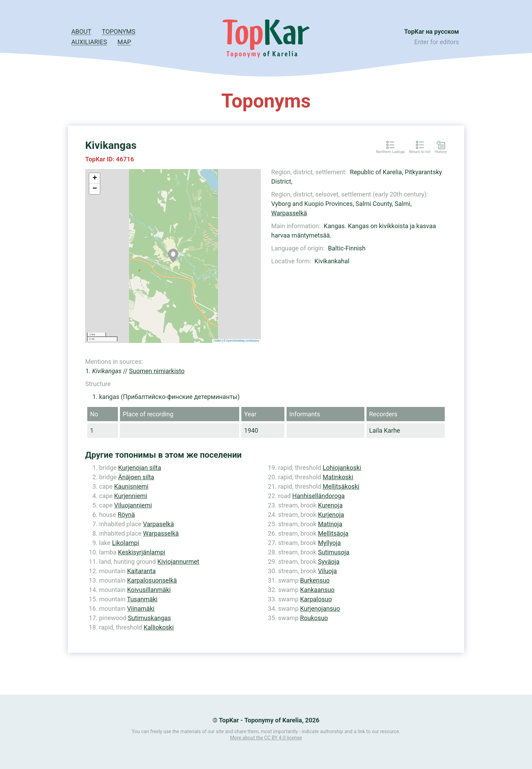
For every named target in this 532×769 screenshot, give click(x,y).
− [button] (95, 189)
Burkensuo (315, 580)
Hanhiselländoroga (319, 496)
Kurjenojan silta (140, 468)
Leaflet (218, 341)
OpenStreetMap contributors (243, 341)
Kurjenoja (331, 515)
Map (124, 42)
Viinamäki (141, 608)
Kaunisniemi (131, 486)
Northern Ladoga (390, 152)
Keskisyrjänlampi (142, 552)
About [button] (81, 31)
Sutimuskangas (150, 618)
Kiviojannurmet (178, 562)
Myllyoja (329, 543)
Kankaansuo (317, 590)
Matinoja (330, 524)
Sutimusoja (333, 552)
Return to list (420, 152)
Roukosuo (314, 618)
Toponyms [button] (119, 31)
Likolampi (126, 543)
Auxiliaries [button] (89, 42)
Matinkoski (338, 477)
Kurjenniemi (131, 496)
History (441, 152)
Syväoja (329, 562)
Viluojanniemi (133, 505)
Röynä (126, 515)
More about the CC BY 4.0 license (266, 738)
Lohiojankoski (342, 468)
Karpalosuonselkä (152, 580)
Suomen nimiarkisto (157, 371)
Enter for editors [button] (437, 42)
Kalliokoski (159, 627)
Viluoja (327, 571)
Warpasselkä (289, 213)
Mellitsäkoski (341, 486)
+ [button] (95, 178)
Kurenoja (330, 505)
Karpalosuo (316, 599)
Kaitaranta (141, 571)
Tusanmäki (142, 599)
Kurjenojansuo (320, 608)
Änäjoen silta (136, 477)
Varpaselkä (158, 524)
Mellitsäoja (333, 533)
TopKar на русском (432, 31)
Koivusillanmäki (149, 590)
